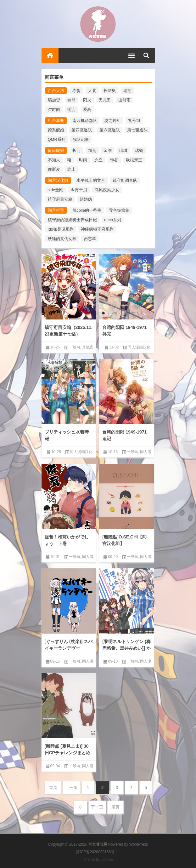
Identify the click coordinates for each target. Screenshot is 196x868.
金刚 (108, 150)
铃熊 (71, 100)
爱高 (87, 109)
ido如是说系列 (61, 229)
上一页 (71, 788)
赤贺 (76, 91)
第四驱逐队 (82, 130)
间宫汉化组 (58, 180)
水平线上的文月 (91, 180)
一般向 (75, 347)
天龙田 (105, 100)
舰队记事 (81, 139)
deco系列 (113, 220)
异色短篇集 (119, 210)
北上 (71, 169)
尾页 (115, 807)
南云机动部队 (85, 121)
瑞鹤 (139, 150)
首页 (50, 55)
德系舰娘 (56, 130)
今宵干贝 (79, 190)
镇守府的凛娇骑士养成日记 (72, 220)
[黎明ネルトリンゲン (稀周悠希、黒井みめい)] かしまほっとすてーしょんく (126, 651)
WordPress (139, 844)
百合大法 (56, 91)
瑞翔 (127, 91)
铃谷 (114, 160)
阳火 (87, 100)
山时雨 (124, 100)
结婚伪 (86, 199)
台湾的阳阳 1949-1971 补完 (124, 331)
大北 (92, 91)
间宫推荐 (56, 210)
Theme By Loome (98, 859)
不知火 (54, 160)
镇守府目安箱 (60, 199)
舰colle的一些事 (87, 210)
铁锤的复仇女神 (62, 239)
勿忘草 (90, 239)
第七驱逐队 (137, 130)
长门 (76, 150)
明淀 (71, 109)
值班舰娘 (56, 150)
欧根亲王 (134, 160)
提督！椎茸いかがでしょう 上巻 (67, 540)
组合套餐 (56, 121)
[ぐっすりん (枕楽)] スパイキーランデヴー (69, 645)
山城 (123, 150)
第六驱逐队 (110, 130)
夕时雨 (54, 109)
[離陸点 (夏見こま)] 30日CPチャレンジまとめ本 (67, 753)
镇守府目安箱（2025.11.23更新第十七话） (69, 331)
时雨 (83, 160)
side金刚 (56, 190)
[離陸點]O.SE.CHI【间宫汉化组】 (124, 540)
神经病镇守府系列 (97, 229)
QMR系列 (57, 139)
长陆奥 (110, 91)
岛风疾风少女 (107, 190)
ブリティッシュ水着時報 (67, 435)
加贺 (92, 150)
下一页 (97, 807)
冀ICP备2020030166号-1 (97, 852)
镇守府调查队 (125, 180)
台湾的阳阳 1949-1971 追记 (124, 435)
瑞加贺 (54, 100)
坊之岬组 (113, 121)
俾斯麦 (54, 169)
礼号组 (134, 121)
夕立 (98, 160)
